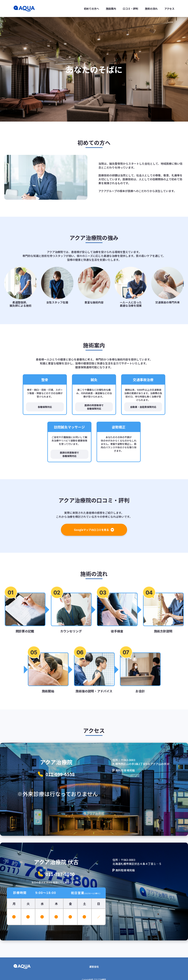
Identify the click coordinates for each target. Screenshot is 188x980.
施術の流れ (151, 9)
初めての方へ (91, 9)
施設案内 (111, 9)
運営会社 (94, 967)
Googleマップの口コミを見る (94, 530)
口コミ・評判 (130, 9)
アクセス (169, 9)
